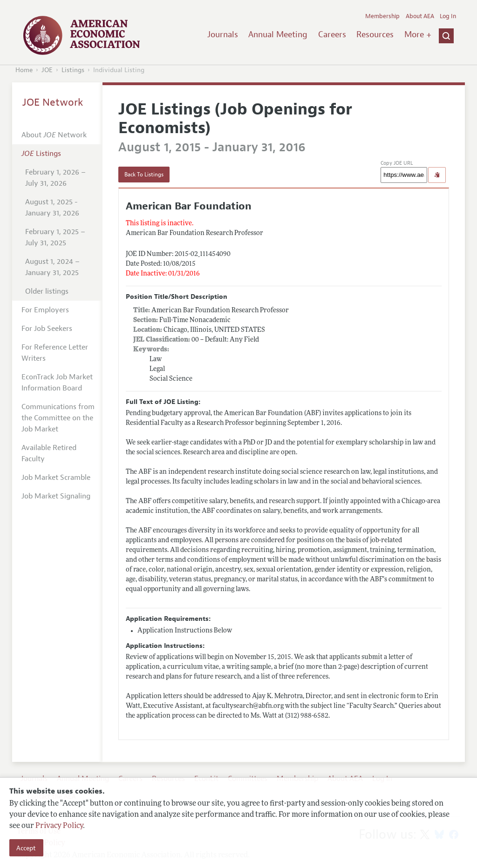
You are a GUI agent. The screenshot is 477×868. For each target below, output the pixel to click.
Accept (26, 848)
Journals (223, 34)
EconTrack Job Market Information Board (57, 383)
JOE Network (53, 102)
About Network (54, 135)
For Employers (45, 310)
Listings (73, 70)
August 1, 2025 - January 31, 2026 (52, 208)
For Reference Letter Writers (55, 353)
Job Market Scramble (56, 478)
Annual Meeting (278, 34)
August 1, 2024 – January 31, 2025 (52, 267)
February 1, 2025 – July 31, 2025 (55, 237)
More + (418, 34)
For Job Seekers (47, 329)
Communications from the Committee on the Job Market (58, 418)
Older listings (47, 291)
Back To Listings (144, 175)
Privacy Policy (59, 826)
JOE (47, 70)
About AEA (420, 16)
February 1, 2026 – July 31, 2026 (55, 178)
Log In (448, 16)
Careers (332, 34)
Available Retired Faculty (49, 453)
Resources (375, 34)
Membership (382, 16)
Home (24, 70)
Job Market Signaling (56, 496)
